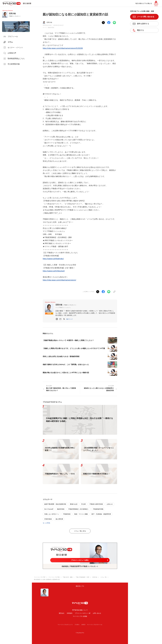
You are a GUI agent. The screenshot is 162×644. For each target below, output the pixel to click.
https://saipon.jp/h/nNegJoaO (54, 271)
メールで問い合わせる (146, 17)
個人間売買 (59, 519)
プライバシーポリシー (82, 613)
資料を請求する (143, 24)
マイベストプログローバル (95, 625)
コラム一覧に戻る (80, 531)
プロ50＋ (77, 625)
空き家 (83, 504)
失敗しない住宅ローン (52, 514)
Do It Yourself (49, 509)
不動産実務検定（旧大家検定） (79, 509)
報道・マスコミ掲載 (81, 514)
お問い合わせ (97, 613)
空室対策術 (48, 519)
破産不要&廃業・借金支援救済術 (55, 504)
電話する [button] (140, 30)
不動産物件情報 (98, 509)
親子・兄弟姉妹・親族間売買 (101, 514)
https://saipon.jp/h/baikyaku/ (53, 259)
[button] (70, 319)
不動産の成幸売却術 (96, 504)
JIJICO (83, 625)
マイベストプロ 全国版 (80, 616)
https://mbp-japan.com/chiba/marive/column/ (59, 280)
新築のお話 (74, 504)
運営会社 (62, 613)
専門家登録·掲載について (80, 610)
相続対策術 (51, 28)
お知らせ (110, 504)
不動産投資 (67, 514)
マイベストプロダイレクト (65, 625)
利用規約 (70, 613)
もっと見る (46, 523)
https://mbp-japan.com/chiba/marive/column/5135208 (63, 48)
